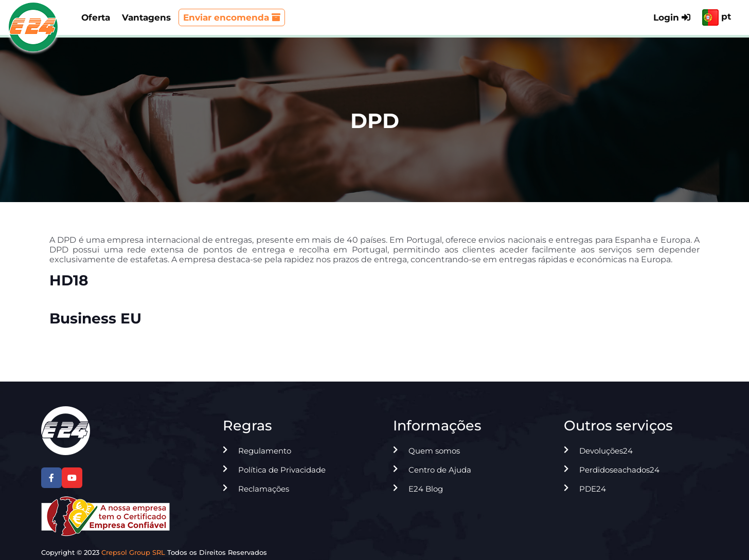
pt (717, 17)
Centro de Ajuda (440, 470)
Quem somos (434, 451)
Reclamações (264, 489)
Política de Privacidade (282, 470)
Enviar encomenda (232, 17)
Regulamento (265, 451)
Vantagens (146, 17)
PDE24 (593, 489)
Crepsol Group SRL (133, 552)
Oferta (96, 17)
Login (672, 17)
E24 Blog (426, 489)
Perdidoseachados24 (619, 470)
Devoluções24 (606, 451)
